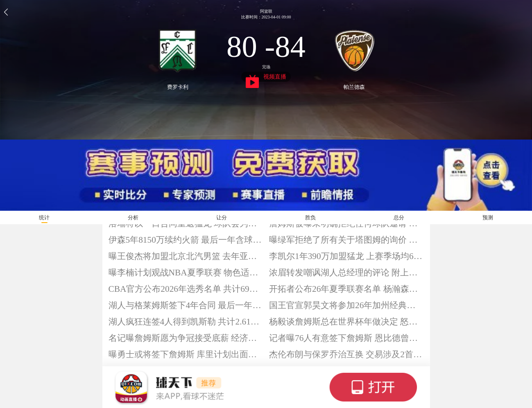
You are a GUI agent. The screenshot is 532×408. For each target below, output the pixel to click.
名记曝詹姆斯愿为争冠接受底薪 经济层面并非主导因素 (186, 338)
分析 (133, 218)
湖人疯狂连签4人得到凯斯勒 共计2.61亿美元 (186, 322)
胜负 (310, 218)
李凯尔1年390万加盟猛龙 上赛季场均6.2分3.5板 (346, 256)
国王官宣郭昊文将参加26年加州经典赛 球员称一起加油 (346, 305)
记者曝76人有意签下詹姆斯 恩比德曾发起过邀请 (346, 338)
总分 (399, 218)
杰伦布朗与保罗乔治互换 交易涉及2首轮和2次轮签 (346, 354)
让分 (222, 218)
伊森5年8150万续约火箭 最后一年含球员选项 (186, 240)
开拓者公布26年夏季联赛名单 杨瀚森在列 (346, 289)
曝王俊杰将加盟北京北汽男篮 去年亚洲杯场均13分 (186, 256)
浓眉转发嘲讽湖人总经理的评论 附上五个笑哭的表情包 (346, 273)
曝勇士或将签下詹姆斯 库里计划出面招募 (186, 354)
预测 (488, 218)
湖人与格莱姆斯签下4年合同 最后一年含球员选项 (186, 305)
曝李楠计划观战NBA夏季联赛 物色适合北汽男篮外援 (186, 273)
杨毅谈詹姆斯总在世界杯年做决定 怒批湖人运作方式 (346, 322)
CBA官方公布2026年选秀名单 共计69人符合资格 (186, 289)
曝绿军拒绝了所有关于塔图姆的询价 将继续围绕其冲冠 (346, 240)
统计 (44, 218)
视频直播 (266, 78)
